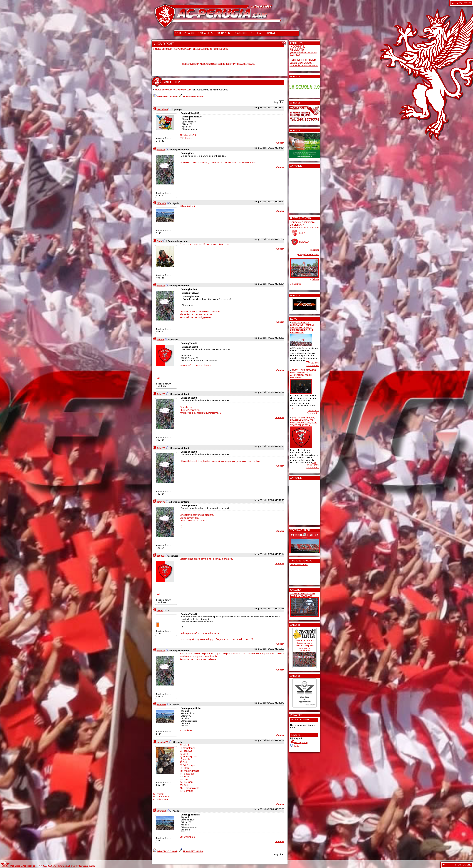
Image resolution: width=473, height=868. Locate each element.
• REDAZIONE (224, 33)
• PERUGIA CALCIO (185, 33)
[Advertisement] (300, 189)
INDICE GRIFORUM (163, 49)
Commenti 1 (313, 413)
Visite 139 (314, 363)
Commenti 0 (313, 366)
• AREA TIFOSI (206, 33)
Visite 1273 (313, 465)
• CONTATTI (271, 33)
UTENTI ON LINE (463, 865)
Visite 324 (314, 411)
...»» (308, 361)
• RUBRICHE (241, 33)
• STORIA (256, 33)
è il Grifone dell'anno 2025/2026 (304, 64)
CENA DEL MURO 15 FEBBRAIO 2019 (211, 49)
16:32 (296, 746)
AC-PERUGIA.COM (183, 49)
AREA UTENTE (464, 3)
